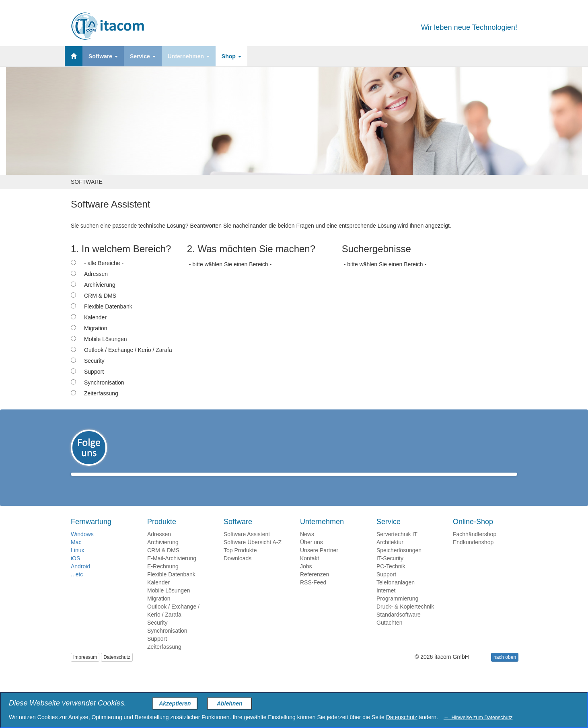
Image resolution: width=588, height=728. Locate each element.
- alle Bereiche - (104, 263)
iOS (75, 570)
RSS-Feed (313, 594)
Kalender (95, 317)
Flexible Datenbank (108, 306)
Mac (76, 554)
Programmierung (397, 610)
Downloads (237, 570)
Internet (386, 602)
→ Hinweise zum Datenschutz (478, 718)
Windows (82, 546)
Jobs (306, 578)
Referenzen (315, 586)
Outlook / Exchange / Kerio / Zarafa (128, 350)
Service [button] (143, 56)
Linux (77, 562)
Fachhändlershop (475, 546)
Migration (96, 328)
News (307, 546)
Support (94, 372)
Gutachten (390, 634)
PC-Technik (391, 578)
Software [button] (103, 56)
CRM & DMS (100, 296)
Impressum (85, 669)
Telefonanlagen (396, 594)
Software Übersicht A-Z (253, 554)
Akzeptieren (175, 703)
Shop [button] (231, 56)
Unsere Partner (319, 562)
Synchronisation (104, 383)
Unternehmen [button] (189, 56)
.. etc (77, 586)
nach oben (505, 669)
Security (94, 361)
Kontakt (309, 570)
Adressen (96, 274)
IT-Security (390, 570)
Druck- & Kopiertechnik (405, 618)
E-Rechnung (163, 578)
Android (80, 578)
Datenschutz (117, 669)
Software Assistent (247, 546)
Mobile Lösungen (106, 339)
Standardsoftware (399, 626)
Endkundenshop (473, 554)
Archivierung (100, 285)
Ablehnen (230, 703)
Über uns (311, 554)
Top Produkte (240, 562)
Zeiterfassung (101, 393)
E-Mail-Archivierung (172, 570)
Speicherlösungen (399, 562)
